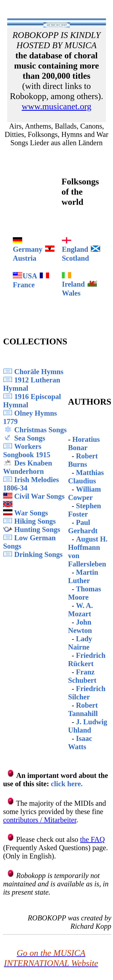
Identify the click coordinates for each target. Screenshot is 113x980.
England (75, 249)
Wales (71, 293)
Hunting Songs (37, 530)
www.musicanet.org (57, 106)
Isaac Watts (80, 743)
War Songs (31, 513)
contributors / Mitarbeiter (40, 820)
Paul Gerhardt (83, 527)
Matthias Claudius (86, 477)
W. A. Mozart (81, 610)
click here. (67, 784)
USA (30, 276)
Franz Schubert (82, 676)
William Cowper (85, 493)
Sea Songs (30, 438)
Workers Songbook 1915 (27, 451)
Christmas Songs (40, 430)
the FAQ (93, 839)
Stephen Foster (85, 510)
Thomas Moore (85, 593)
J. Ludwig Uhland (88, 726)
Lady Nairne (80, 643)
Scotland (75, 258)
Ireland (73, 284)
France (24, 285)
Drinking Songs (38, 554)
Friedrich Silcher (87, 693)
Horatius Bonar (84, 444)
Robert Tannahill (83, 709)
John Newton (80, 626)
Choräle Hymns (39, 372)
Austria (25, 258)
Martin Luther (83, 577)
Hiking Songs (35, 521)
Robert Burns (83, 460)
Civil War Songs (39, 496)
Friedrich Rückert (87, 660)
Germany (28, 249)
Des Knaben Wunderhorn (28, 467)
